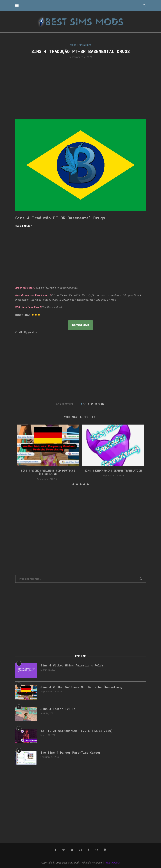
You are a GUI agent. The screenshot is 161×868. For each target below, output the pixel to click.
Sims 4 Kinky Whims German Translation (113, 471)
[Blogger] (105, 850)
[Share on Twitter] (92, 404)
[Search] (144, 5)
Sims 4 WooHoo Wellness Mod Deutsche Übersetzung (48, 472)
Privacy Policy (112, 863)
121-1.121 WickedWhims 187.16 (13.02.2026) (77, 731)
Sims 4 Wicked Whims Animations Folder (73, 665)
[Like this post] (85, 404)
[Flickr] (72, 850)
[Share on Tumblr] (99, 404)
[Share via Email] (102, 404)
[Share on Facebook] (89, 404)
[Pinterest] (64, 850)
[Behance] (80, 850)
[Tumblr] (89, 850)
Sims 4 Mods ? (24, 226)
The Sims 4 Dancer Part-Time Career (71, 752)
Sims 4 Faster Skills (58, 709)
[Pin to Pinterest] (96, 404)
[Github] (97, 850)
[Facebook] (56, 850)
